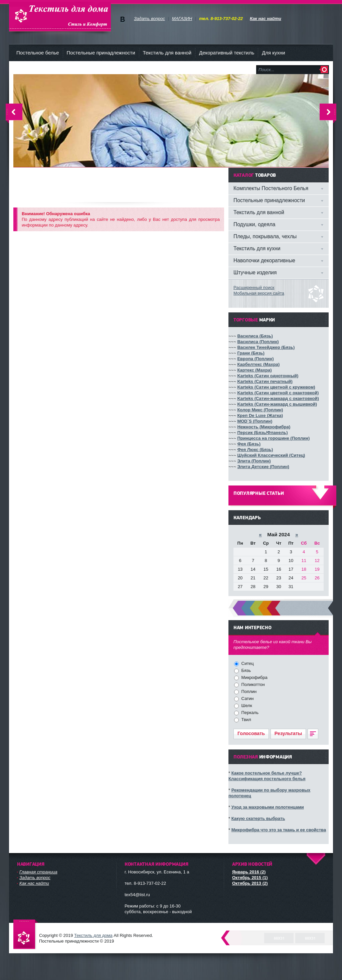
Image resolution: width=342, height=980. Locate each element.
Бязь (245, 670)
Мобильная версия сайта (259, 293)
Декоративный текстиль (227, 53)
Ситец (247, 663)
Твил (246, 720)
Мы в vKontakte (122, 20)
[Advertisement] (135, 183)
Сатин (247, 698)
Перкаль (249, 713)
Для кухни (273, 53)
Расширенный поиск (254, 288)
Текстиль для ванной (167, 53)
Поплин (248, 691)
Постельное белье (38, 53)
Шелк (246, 706)
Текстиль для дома (60, 17)
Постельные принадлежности (101, 53)
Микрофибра (254, 677)
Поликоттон (252, 684)
